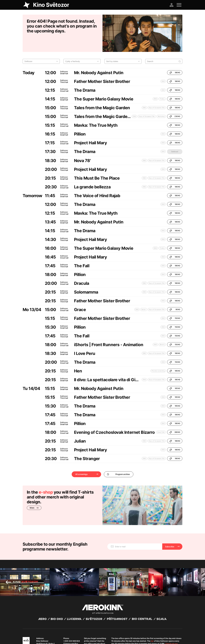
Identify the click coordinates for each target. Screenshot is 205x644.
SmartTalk (161, 418)
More (34, 493)
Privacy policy (53, 638)
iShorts (162, 330)
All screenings (81, 460)
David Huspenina (49, 636)
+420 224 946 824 (72, 616)
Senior (144, 295)
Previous (8, 557)
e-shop (46, 478)
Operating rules (65, 638)
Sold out (175, 137)
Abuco (33, 636)
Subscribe (170, 521)
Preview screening (158, 356)
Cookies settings (79, 638)
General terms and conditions (34, 638)
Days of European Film (157, 93)
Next (197, 557)
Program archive (118, 460)
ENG (163, 67)
